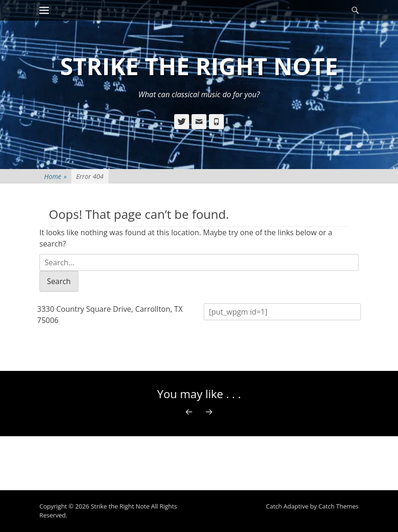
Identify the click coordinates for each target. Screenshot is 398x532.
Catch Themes (338, 506)
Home (55, 176)
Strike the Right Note (199, 66)
